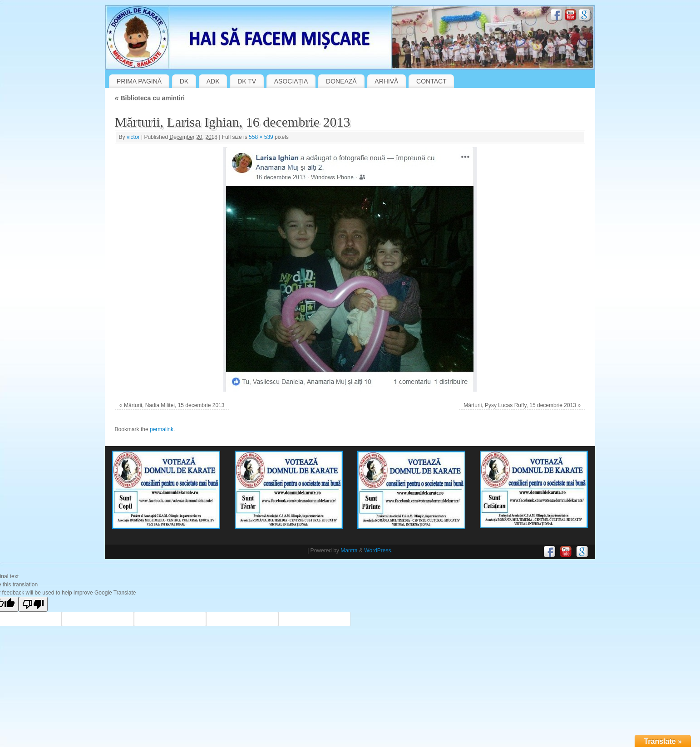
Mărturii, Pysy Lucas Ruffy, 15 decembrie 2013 (520, 405)
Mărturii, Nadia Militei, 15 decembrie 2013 (174, 405)
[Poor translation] (33, 604)
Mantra (349, 550)
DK (184, 81)
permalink (162, 429)
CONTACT (431, 81)
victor (133, 137)
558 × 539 (261, 137)
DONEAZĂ (341, 81)
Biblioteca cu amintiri (150, 98)
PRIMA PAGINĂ (139, 81)
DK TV (247, 81)
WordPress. (378, 550)
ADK (213, 81)
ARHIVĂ (386, 81)
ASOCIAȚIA (291, 81)
